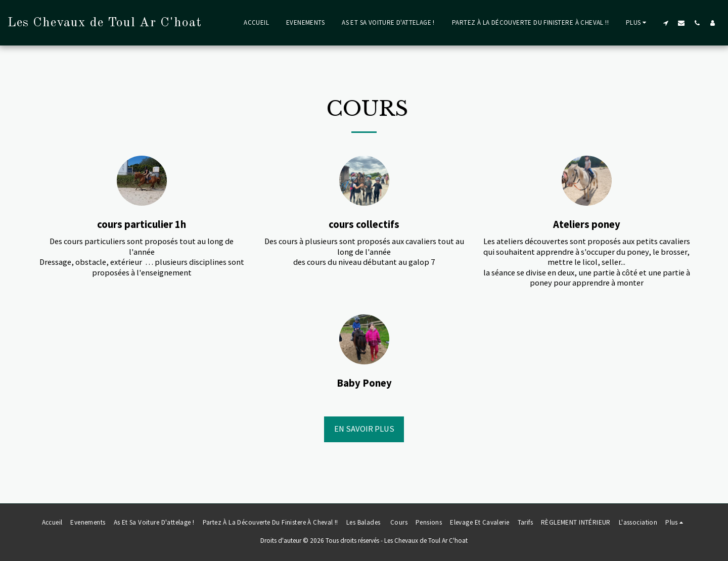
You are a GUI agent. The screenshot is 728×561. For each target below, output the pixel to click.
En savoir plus (364, 429)
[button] (666, 23)
